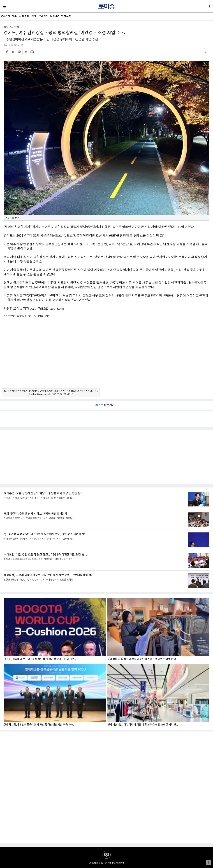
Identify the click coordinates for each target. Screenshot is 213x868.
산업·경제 (43, 16)
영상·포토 (66, 16)
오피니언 (55, 16)
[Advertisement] (107, 356)
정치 (34, 16)
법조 (14, 16)
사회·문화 (24, 16)
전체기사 (5, 16)
